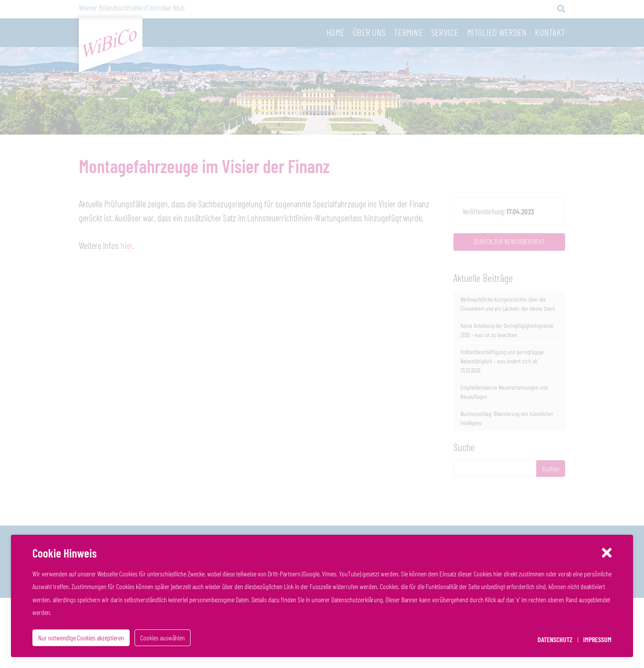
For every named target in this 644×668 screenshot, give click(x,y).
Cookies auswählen (163, 638)
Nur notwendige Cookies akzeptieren (81, 638)
